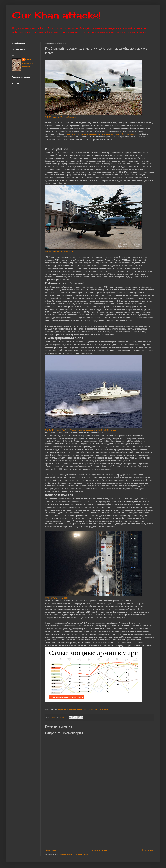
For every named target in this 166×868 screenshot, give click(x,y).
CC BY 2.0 (50, 430)
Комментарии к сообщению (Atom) (74, 854)
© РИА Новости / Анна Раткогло (60, 252)
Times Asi (60, 430)
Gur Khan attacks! (56, 15)
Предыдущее (148, 850)
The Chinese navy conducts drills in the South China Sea (91, 430)
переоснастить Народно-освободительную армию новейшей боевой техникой (101, 134)
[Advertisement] (100, 824)
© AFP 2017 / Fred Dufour (57, 598)
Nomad (28, 60)
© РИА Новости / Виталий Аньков (61, 117)
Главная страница (99, 850)
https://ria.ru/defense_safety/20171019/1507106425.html (83, 710)
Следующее (51, 850)
